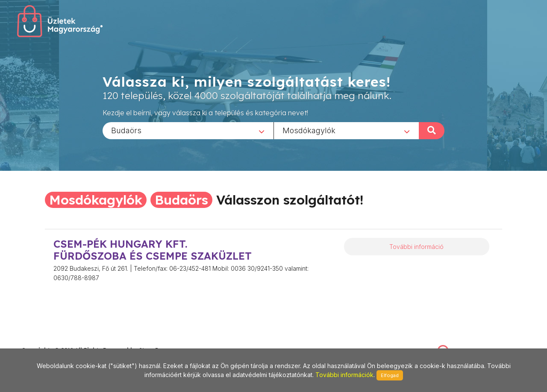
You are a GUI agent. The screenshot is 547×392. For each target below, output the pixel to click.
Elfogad (390, 375)
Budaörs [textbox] (126, 130)
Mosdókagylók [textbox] (309, 130)
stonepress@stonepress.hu (56, 341)
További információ (416, 247)
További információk (344, 375)
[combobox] (188, 130)
